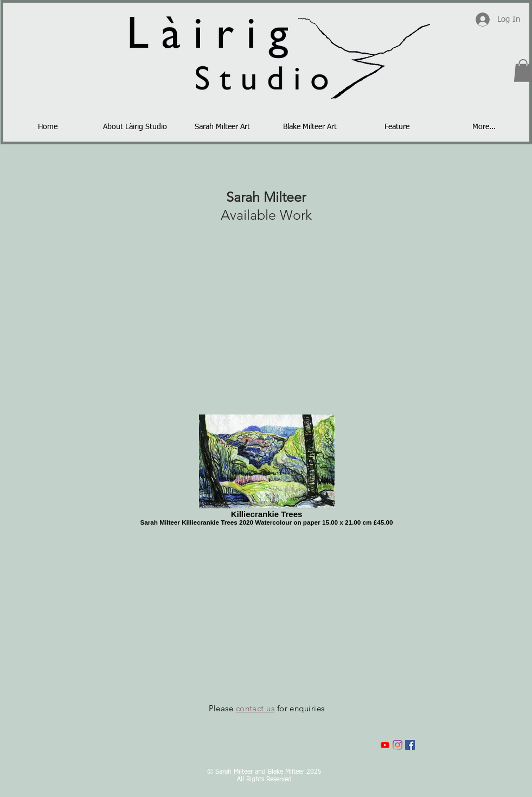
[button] (223, 127)
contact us (255, 708)
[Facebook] (410, 745)
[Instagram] (398, 745)
